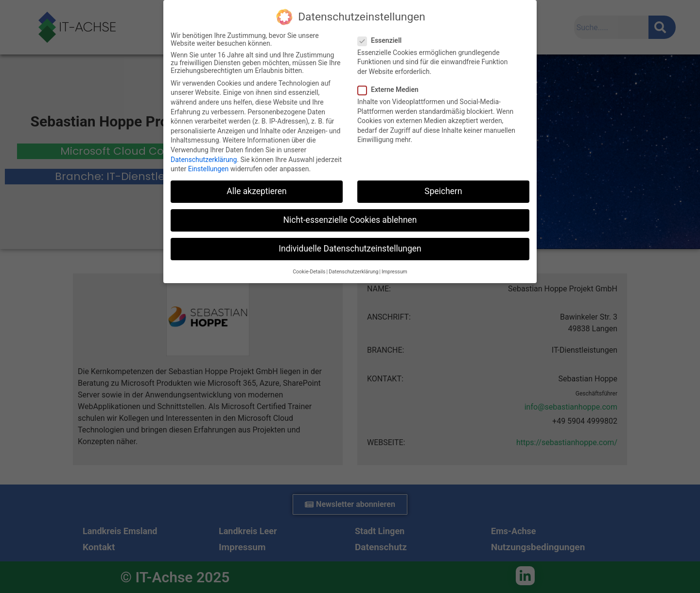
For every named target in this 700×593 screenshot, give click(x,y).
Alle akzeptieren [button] (257, 191)
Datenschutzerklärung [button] (353, 272)
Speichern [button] (443, 191)
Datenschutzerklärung (204, 160)
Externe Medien (391, 90)
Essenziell (383, 40)
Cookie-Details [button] (309, 272)
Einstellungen (209, 169)
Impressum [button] (394, 272)
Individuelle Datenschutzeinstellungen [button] (350, 249)
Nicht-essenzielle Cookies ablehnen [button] (350, 220)
